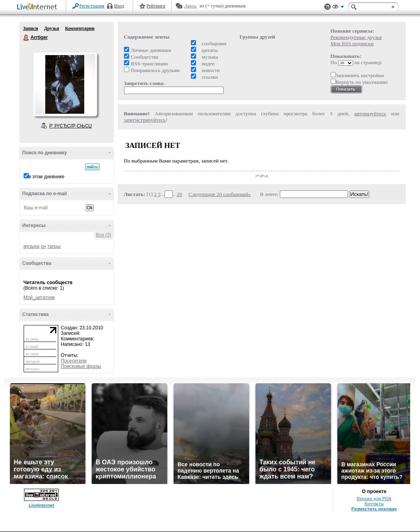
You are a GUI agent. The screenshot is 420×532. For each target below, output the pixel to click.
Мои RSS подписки (352, 43)
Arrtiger (26, 38)
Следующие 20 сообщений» (220, 194)
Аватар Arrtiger (65, 84)
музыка (32, 246)
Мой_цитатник (39, 297)
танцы (54, 246)
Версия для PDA (374, 499)
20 (179, 194)
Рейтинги (156, 6)
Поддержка (327, 7)
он (43, 246)
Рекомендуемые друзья (356, 37)
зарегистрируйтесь (145, 120)
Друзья (52, 28)
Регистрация (92, 6)
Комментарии (80, 28)
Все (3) (104, 235)
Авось (190, 6)
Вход (119, 6)
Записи (31, 28)
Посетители (74, 361)
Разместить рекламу (374, 509)
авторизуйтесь (370, 114)
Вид (338, 8)
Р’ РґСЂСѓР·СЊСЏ (70, 126)
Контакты (374, 504)
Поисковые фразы (81, 366)
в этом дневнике (47, 177)
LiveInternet (39, 7)
